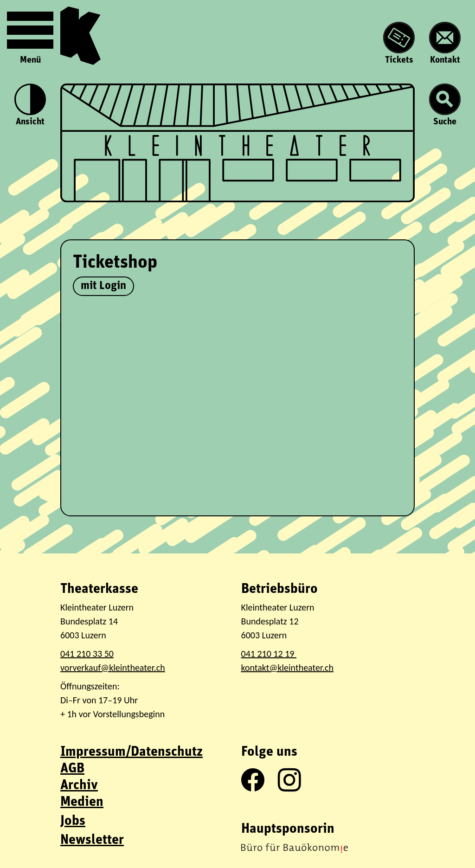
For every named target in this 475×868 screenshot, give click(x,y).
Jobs (73, 821)
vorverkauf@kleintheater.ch (113, 668)
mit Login (103, 286)
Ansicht (30, 105)
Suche (445, 105)
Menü (30, 36)
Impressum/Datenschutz (132, 752)
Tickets (399, 43)
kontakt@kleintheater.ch (287, 668)
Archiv (79, 786)
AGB (72, 769)
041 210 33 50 (87, 654)
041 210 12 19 (269, 654)
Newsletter (92, 840)
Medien (82, 802)
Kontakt (445, 43)
